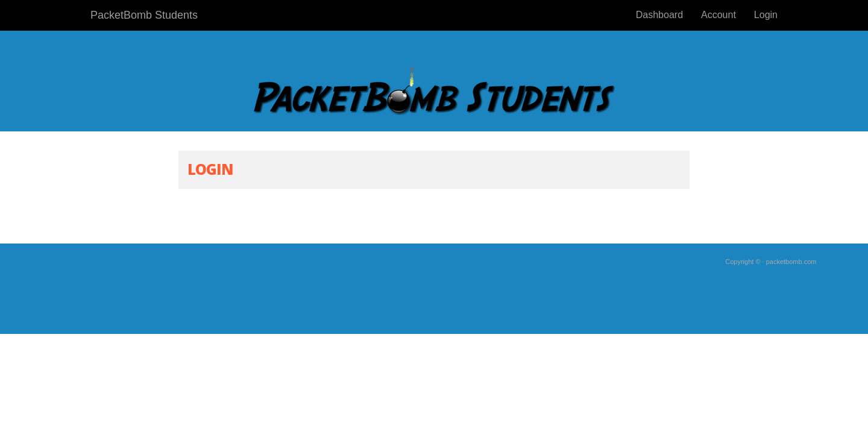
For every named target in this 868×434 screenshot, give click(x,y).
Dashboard (659, 15)
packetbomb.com (791, 262)
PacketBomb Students (144, 15)
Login (766, 15)
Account (719, 15)
